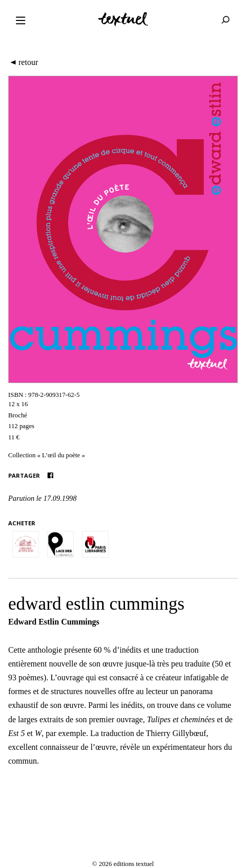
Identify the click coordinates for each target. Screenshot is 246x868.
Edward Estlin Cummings (54, 622)
